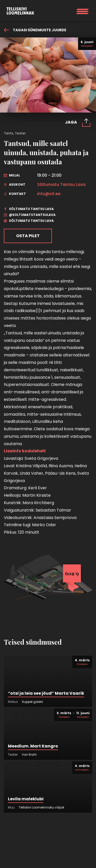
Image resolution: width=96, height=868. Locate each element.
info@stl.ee (49, 194)
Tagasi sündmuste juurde (35, 30)
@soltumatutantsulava (30, 215)
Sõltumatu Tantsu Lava (61, 185)
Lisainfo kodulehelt (25, 451)
